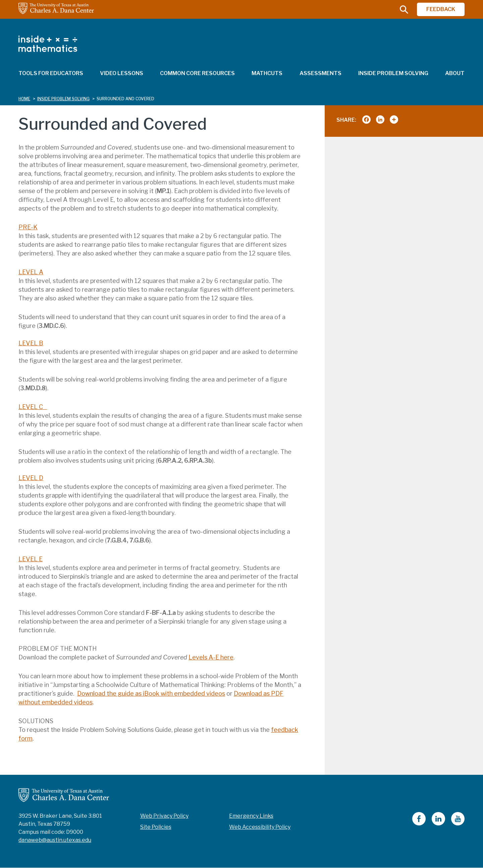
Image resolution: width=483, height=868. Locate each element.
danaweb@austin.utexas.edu (55, 840)
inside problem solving (63, 99)
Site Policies (156, 827)
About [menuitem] (455, 73)
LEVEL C (33, 407)
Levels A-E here (211, 657)
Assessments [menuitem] (320, 73)
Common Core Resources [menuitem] (197, 73)
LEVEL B (31, 343)
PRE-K (28, 227)
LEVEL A (31, 272)
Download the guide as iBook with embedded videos (151, 693)
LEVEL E (31, 559)
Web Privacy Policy (164, 816)
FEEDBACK (441, 9)
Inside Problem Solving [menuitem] (393, 73)
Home (24, 99)
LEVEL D (31, 478)
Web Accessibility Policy (260, 827)
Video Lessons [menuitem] (122, 73)
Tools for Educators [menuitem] (51, 73)
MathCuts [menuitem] (267, 73)
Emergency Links (251, 816)
